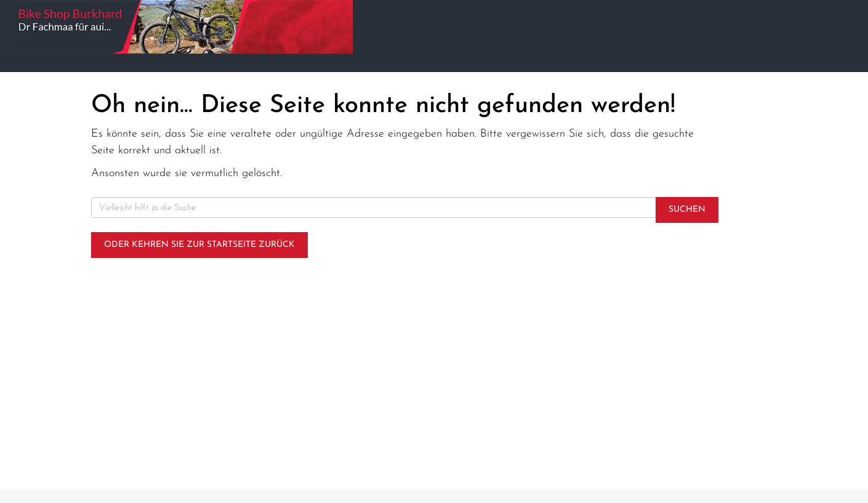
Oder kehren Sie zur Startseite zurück (199, 245)
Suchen (687, 210)
